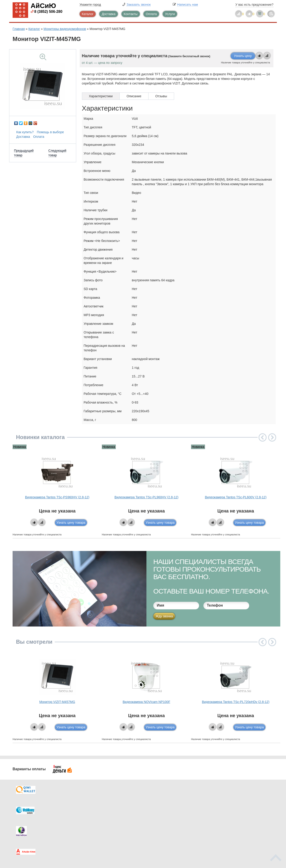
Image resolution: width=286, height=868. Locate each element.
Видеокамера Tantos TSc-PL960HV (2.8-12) (146, 497)
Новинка (20, 447)
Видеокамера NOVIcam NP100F (146, 702)
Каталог (88, 14)
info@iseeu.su (234, 825)
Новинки (162, 816)
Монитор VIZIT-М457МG (57, 702)
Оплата (151, 14)
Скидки (27, 826)
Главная (19, 29)
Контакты (131, 14)
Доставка (108, 14)
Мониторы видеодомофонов (65, 29)
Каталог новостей (102, 807)
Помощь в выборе (50, 132)
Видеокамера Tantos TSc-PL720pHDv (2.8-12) (236, 702)
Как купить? (25, 132)
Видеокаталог (166, 807)
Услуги (170, 14)
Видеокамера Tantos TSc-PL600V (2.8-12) (236, 497)
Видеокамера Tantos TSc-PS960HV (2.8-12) (57, 497)
